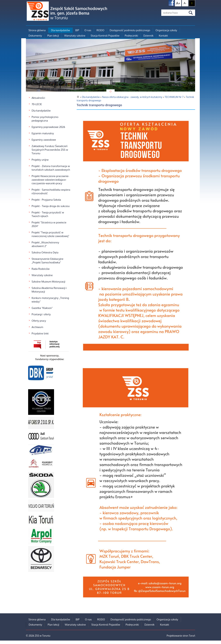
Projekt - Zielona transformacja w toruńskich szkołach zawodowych (51, 168)
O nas (88, 30)
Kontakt (163, 36)
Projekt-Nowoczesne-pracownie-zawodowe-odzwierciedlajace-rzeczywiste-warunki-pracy (50, 180)
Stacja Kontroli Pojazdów (105, 36)
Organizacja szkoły (166, 30)
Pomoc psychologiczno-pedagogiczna (45, 119)
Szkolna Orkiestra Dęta (45, 252)
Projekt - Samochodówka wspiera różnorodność (51, 192)
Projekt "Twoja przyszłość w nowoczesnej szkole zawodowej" (50, 234)
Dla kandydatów (60, 30)
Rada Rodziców (41, 269)
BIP (77, 30)
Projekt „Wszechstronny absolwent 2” (45, 244)
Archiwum (37, 327)
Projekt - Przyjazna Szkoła (46, 200)
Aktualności (38, 98)
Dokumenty (35, 36)
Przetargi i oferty (41, 314)
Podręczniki (131, 36)
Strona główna (37, 30)
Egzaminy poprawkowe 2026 (48, 127)
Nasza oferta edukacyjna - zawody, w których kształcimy (132, 97)
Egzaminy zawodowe (44, 140)
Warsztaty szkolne (75, 36)
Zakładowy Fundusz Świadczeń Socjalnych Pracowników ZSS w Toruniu (50, 150)
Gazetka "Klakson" (42, 308)
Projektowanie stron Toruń (181, 636)
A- (185, 3)
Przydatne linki (40, 333)
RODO (100, 30)
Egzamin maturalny (43, 133)
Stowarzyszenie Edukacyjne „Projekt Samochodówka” (47, 261)
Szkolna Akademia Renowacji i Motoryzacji (49, 290)
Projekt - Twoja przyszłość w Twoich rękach (48, 214)
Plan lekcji (53, 36)
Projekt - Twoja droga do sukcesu (51, 206)
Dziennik (148, 36)
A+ (178, 3)
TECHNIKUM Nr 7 (174, 97)
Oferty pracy (39, 321)
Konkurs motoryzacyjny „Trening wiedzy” (50, 300)
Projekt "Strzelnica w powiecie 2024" (49, 224)
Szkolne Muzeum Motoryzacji (48, 282)
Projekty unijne (40, 160)
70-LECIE (37, 104)
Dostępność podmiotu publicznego (130, 30)
